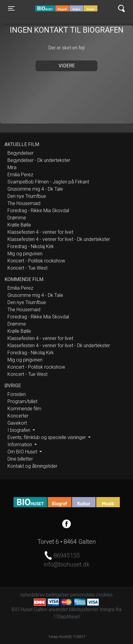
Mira (12, 167)
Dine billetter (20, 459)
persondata (82, 595)
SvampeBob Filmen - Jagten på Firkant (48, 182)
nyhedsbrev (33, 595)
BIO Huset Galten (61, 8)
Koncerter (18, 416)
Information (20, 445)
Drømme (17, 218)
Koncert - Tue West (27, 268)
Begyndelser (20, 153)
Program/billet (22, 401)
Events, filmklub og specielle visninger (47, 437)
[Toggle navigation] (11, 8)
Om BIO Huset (23, 452)
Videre (67, 66)
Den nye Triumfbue (27, 196)
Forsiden (17, 394)
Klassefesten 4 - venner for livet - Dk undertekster (59, 239)
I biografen (19, 430)
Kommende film (24, 409)
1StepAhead (66, 617)
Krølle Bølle (19, 225)
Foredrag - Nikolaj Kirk (31, 246)
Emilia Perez (20, 175)
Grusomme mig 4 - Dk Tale (35, 189)
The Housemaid (24, 203)
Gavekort (17, 423)
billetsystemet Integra (92, 609)
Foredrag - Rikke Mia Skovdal (38, 211)
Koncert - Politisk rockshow (36, 261)
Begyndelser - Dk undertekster (39, 160)
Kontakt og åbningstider (32, 466)
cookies (104, 595)
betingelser (58, 595)
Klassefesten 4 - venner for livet (40, 232)
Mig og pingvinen (25, 254)
